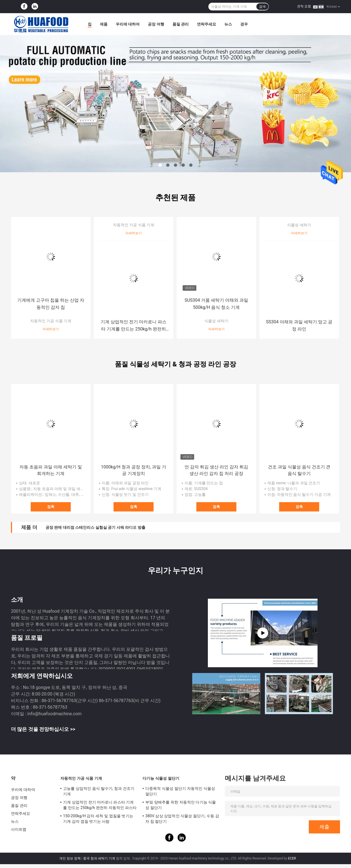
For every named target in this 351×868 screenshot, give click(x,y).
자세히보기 (51, 329)
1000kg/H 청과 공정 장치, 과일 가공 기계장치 (134, 470)
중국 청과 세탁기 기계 (99, 858)
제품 (104, 24)
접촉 (51, 507)
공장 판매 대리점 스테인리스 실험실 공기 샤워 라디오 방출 (95, 527)
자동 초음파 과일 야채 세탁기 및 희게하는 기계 (51, 470)
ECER (292, 858)
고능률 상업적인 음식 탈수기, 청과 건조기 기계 (99, 791)
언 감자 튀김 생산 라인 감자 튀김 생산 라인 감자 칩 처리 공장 (216, 470)
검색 (262, 7)
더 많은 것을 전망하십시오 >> (43, 729)
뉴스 (228, 24)
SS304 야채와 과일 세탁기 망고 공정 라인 (299, 325)
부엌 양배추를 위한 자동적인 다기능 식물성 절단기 (181, 805)
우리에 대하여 (128, 24)
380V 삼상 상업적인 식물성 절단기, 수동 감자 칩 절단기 (182, 819)
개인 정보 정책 (70, 858)
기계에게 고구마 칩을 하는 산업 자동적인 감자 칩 (51, 304)
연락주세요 (206, 24)
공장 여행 (156, 24)
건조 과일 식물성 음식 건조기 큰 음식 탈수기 (299, 470)
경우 (244, 24)
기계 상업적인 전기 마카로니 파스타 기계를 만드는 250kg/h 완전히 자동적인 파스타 (134, 326)
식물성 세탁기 (216, 321)
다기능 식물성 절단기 (161, 778)
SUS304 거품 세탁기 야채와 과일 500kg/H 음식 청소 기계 (216, 304)
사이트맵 (19, 829)
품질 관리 (181, 24)
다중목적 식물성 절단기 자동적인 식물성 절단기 (180, 791)
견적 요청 (304, 6)
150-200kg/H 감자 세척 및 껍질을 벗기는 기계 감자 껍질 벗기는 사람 (98, 819)
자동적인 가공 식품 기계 (51, 321)
